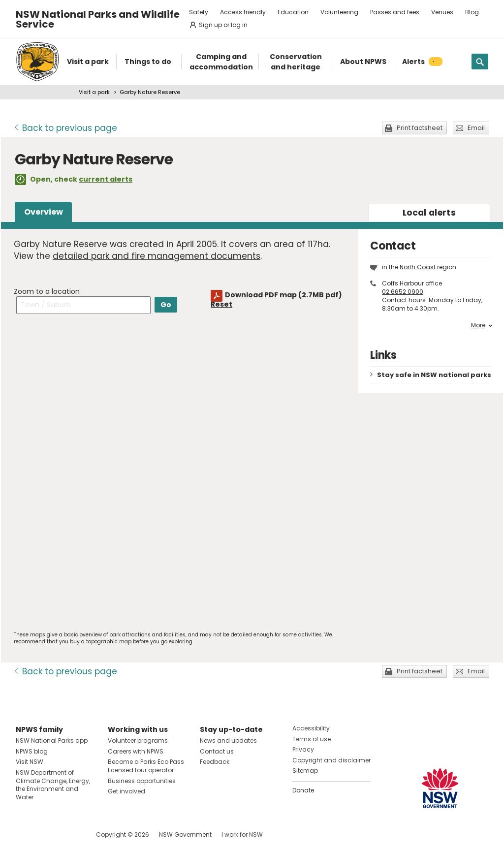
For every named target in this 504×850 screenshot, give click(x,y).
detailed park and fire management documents (157, 256)
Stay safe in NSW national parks (434, 375)
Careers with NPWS (136, 751)
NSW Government (185, 834)
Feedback (215, 762)
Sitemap (305, 771)
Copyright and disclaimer (331, 760)
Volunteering (339, 12)
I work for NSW (242, 834)
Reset (221, 304)
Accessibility (311, 728)
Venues (442, 12)
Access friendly (243, 12)
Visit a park (94, 92)
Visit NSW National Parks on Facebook (25, 834)
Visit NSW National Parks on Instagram (46, 834)
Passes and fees (395, 12)
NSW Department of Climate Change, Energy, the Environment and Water (53, 785)
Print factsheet (420, 128)
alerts (429, 213)
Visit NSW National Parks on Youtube (67, 834)
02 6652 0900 (403, 292)
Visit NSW (30, 762)
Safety (199, 12)
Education (293, 12)
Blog (472, 12)
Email (476, 128)
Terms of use (312, 739)
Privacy (303, 749)
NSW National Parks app (52, 740)
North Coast (418, 267)
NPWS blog (32, 751)
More (482, 325)
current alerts (106, 179)
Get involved (126, 791)
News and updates (228, 740)
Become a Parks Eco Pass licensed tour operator (146, 766)
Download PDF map (283, 295)
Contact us (217, 751)
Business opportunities (142, 781)
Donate (303, 790)
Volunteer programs (138, 740)
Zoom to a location (47, 291)
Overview (44, 212)
